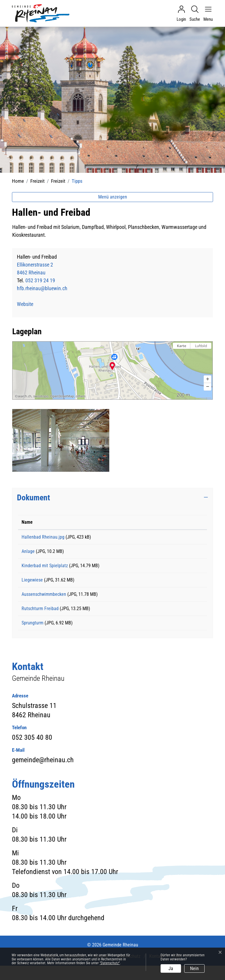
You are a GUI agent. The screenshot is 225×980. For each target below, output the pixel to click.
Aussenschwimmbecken (44, 602)
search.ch (24, 396)
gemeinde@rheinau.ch (43, 774)
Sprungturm (32, 635)
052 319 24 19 (40, 280)
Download (182, 538)
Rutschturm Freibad (40, 619)
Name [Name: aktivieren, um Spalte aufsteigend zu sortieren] (27, 522)
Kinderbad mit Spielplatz (45, 570)
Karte (182, 346)
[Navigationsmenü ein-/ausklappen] (207, 13)
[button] (208, 379)
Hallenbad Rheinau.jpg (43, 537)
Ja (171, 968)
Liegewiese (32, 586)
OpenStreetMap (62, 396)
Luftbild (201, 346)
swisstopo (41, 396)
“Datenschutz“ (110, 963)
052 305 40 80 (32, 752)
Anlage (28, 553)
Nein (194, 968)
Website (28, 304)
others (81, 396)
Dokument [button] (34, 498)
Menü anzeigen (113, 197)
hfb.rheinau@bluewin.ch (42, 288)
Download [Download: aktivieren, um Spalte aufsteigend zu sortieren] (169, 522)
